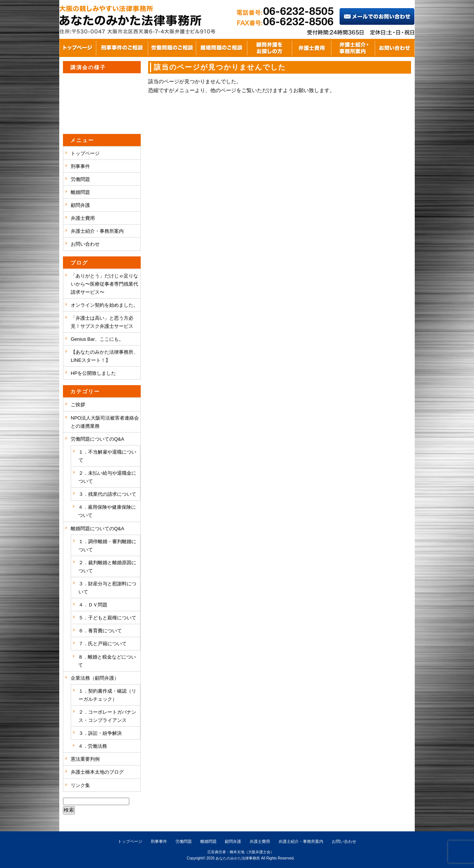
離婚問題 (80, 192)
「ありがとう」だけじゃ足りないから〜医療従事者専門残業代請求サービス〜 (104, 284)
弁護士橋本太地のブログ (97, 772)
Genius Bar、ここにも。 (97, 339)
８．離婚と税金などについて (107, 661)
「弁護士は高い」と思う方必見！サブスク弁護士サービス (102, 322)
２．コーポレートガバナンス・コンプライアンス (107, 716)
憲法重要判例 (85, 759)
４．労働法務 (93, 746)
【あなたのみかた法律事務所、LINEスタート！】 (104, 356)
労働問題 (80, 179)
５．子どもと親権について (107, 618)
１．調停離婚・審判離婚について (107, 546)
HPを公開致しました (93, 373)
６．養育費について (100, 631)
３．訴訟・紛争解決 (100, 733)
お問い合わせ (85, 244)
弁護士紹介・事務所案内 (97, 231)
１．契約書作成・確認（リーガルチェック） (107, 695)
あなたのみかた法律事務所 (238, 858)
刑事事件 (80, 166)
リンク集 (80, 785)
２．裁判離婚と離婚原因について (107, 567)
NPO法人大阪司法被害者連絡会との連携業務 (105, 422)
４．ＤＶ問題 (93, 605)
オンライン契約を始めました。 (104, 305)
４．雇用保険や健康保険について (107, 511)
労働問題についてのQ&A (97, 439)
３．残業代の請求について (107, 494)
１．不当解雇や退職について (107, 456)
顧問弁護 (80, 205)
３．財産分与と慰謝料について (107, 588)
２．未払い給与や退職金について (107, 477)
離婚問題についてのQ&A (97, 529)
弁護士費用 (83, 218)
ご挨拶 (78, 405)
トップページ (85, 153)
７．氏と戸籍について (103, 644)
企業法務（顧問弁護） (95, 678)
